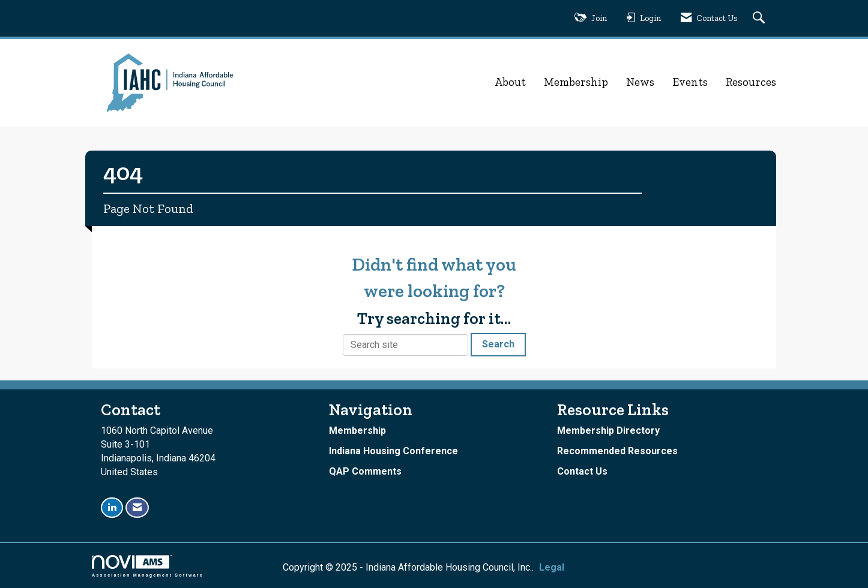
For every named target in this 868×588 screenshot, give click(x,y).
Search (498, 344)
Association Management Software (148, 566)
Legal (552, 567)
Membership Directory (608, 430)
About (510, 82)
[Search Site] (760, 18)
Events (690, 82)
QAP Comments (365, 471)
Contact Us (582, 471)
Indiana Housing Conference (393, 451)
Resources (751, 82)
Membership (576, 82)
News (640, 82)
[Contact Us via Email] (137, 508)
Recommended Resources (617, 451)
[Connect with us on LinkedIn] (112, 508)
